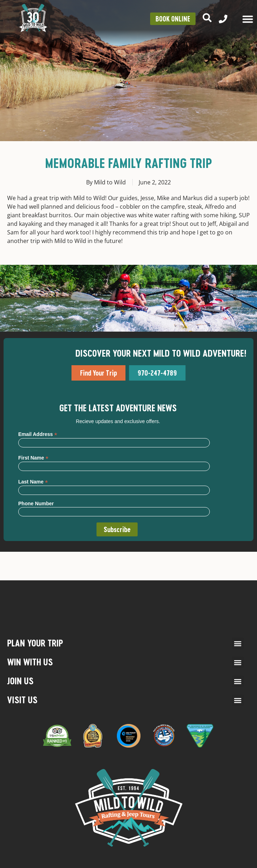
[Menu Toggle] (248, 19)
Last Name (33, 482)
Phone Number (36, 504)
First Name (33, 458)
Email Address (38, 434)
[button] (238, 643)
